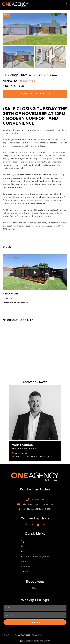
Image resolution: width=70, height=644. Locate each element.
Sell (22, 546)
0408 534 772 (21, 453)
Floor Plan (8, 298)
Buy (22, 541)
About (24, 562)
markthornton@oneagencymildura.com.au (34, 456)
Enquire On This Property (35, 94)
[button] (67, 5)
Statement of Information (15, 303)
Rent (23, 551)
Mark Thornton (22, 445)
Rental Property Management (35, 557)
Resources (26, 567)
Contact (24, 572)
